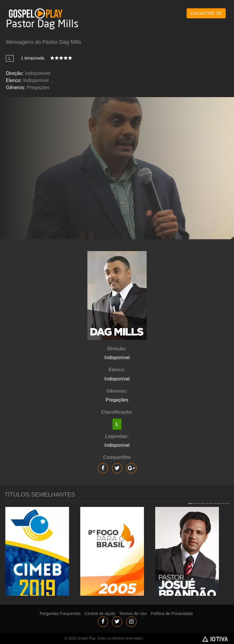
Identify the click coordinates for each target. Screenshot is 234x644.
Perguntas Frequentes (60, 614)
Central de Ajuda (100, 614)
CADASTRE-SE (206, 13)
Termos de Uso (133, 614)
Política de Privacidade (172, 614)
